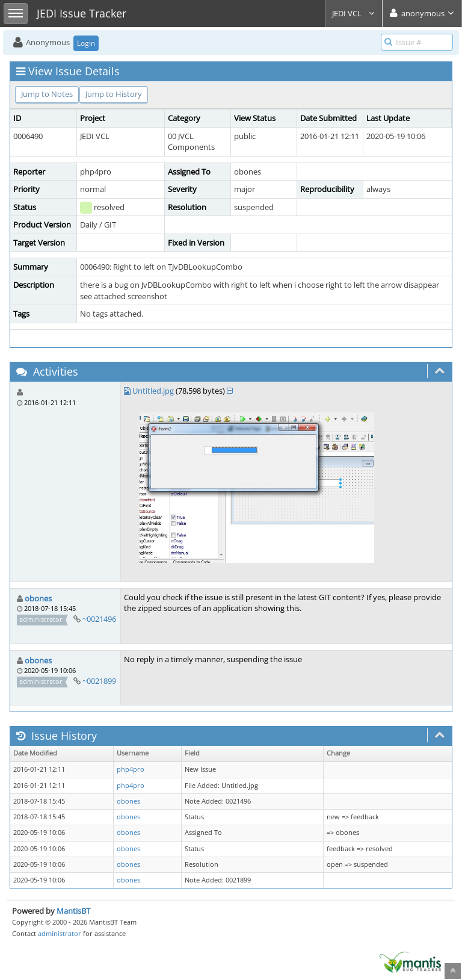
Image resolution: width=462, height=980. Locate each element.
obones (38, 598)
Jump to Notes (47, 94)
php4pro (131, 769)
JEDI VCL (354, 13)
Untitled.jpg (153, 391)
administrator (60, 933)
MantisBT (73, 911)
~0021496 (99, 619)
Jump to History (114, 94)
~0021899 (99, 681)
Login (86, 43)
